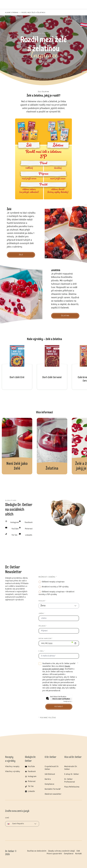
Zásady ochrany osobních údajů (61, 851)
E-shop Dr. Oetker (72, 774)
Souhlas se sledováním (37, 851)
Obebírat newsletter (53, 794)
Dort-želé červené (52, 367)
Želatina (52, 446)
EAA (78, 851)
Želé (17, 446)
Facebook (32, 772)
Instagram (32, 777)
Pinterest (32, 782)
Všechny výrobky (13, 772)
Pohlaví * (42, 601)
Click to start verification (61, 699)
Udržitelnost (50, 774)
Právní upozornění (54, 854)
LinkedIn (31, 791)
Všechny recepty (12, 767)
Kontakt (79, 854)
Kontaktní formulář (53, 789)
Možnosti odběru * (48, 577)
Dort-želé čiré (17, 367)
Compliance (49, 784)
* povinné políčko (47, 718)
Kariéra (48, 779)
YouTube (31, 767)
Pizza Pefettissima (72, 787)
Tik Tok (31, 786)
